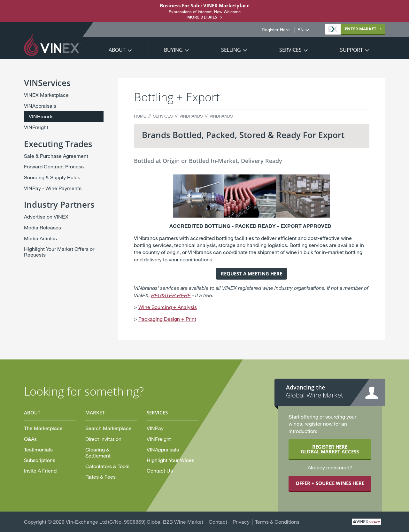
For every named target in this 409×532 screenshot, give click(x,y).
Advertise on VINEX (46, 216)
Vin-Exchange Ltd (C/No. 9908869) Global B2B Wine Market (135, 522)
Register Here (276, 30)
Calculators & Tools (107, 466)
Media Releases (42, 227)
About (117, 50)
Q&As (30, 439)
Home (140, 116)
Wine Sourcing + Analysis (168, 307)
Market (352, 29)
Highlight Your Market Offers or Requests (59, 252)
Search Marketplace (108, 428)
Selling (231, 50)
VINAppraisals (40, 106)
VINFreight (36, 127)
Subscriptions (40, 460)
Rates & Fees (100, 477)
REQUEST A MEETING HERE (251, 274)
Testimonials (38, 449)
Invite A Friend (40, 470)
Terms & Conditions (277, 522)
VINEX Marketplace (46, 95)
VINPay (155, 428)
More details (202, 17)
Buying (173, 50)
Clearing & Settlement (98, 452)
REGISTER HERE (171, 295)
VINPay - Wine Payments (53, 188)
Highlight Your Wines (170, 460)
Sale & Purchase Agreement (56, 156)
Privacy (241, 522)
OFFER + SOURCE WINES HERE (330, 483)
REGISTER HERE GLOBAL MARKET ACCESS (330, 449)
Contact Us (160, 470)
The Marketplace (43, 428)
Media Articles (40, 238)
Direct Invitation (103, 439)
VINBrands (191, 116)
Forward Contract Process (54, 166)
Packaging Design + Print (167, 319)
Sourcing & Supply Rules (52, 177)
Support (351, 50)
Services (290, 50)
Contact (218, 522)
